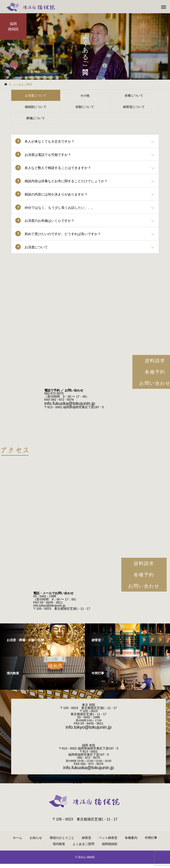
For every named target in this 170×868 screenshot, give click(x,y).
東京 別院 (89, 709)
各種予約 (144, 579)
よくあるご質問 (83, 848)
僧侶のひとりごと (62, 842)
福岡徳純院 (110, 848)
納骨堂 (87, 842)
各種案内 (131, 842)
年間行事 (151, 842)
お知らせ (36, 842)
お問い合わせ (144, 590)
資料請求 (144, 568)
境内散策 (59, 848)
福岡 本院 (89, 749)
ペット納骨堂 (108, 842)
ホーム (17, 842)
